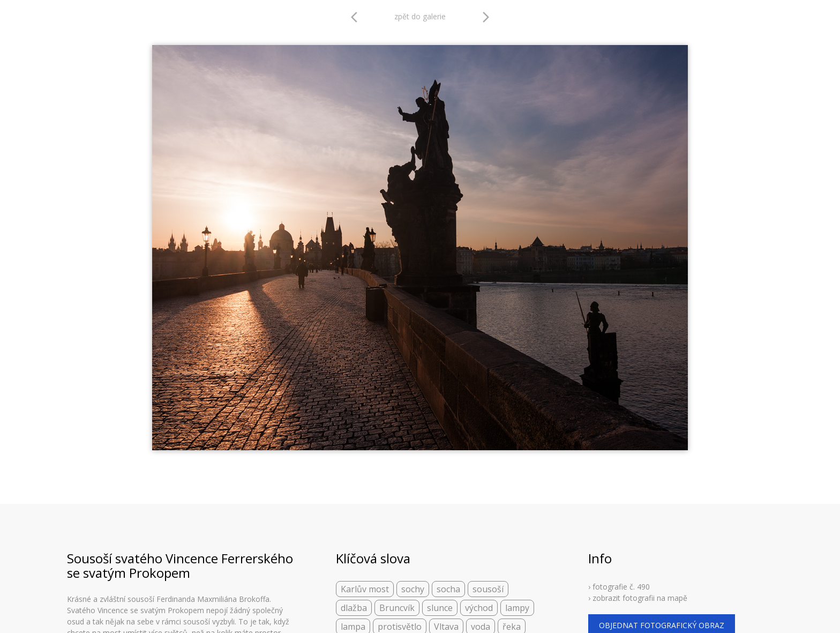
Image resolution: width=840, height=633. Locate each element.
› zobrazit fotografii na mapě (638, 598)
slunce (440, 608)
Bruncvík (397, 608)
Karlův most (365, 589)
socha (448, 589)
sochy (413, 589)
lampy (517, 608)
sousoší (488, 589)
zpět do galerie (420, 16)
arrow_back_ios (357, 17)
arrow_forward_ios (486, 17)
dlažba (354, 608)
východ (479, 608)
